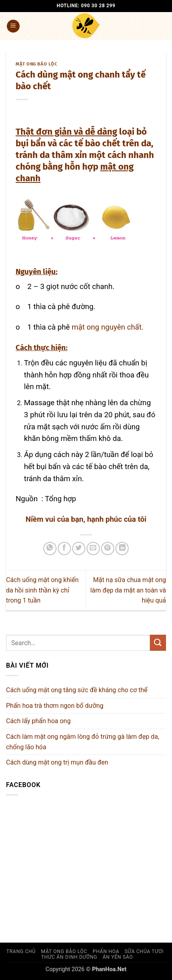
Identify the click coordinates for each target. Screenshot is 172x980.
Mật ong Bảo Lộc (36, 64)
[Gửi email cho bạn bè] (93, 548)
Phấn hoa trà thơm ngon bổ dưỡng (55, 706)
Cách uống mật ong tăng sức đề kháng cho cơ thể (77, 690)
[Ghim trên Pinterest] (108, 548)
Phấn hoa (106, 951)
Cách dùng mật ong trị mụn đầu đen (57, 762)
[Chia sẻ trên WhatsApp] (50, 548)
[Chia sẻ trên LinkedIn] (122, 548)
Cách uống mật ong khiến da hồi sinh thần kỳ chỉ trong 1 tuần (42, 590)
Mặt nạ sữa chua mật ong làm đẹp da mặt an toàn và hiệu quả (128, 590)
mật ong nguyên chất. (108, 327)
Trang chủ (21, 951)
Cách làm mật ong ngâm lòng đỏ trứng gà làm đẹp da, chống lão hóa (83, 742)
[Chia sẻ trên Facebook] (64, 548)
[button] (13, 26)
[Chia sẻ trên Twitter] (79, 548)
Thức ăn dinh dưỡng (69, 957)
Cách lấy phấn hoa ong (38, 721)
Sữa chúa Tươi (144, 951)
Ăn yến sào (118, 957)
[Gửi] (158, 643)
